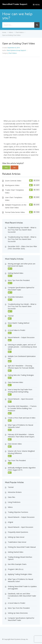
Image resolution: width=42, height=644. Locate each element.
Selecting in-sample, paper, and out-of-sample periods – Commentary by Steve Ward (22, 347)
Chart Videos (12, 53)
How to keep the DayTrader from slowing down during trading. (20, 391)
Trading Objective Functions (18, 512)
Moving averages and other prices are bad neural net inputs (22, 265)
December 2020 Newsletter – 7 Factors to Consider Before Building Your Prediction (22, 408)
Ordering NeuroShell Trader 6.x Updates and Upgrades (22, 588)
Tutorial (11, 316)
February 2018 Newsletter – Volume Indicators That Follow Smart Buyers (21, 436)
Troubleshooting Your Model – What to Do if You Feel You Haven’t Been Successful (22, 230)
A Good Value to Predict (17, 330)
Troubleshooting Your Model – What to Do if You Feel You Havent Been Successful (22, 239)
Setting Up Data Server (16, 537)
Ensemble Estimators (16, 297)
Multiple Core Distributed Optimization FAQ (22, 357)
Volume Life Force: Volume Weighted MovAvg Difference (21, 452)
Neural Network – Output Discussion (21, 337)
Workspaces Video (12, 185)
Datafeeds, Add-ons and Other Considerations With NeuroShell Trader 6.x (22, 596)
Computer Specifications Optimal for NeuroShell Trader (21, 289)
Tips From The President (17, 460)
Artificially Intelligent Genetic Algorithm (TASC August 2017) (22, 469)
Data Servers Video (15, 444)
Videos (10, 507)
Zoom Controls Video (13, 181)
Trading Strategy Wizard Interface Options (20, 558)
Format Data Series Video (15, 212)
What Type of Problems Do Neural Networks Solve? (20, 426)
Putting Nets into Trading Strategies (21, 375)
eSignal (10, 522)
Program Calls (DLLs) (16, 569)
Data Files (11, 497)
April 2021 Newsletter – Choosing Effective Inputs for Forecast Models (21, 367)
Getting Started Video (16, 273)
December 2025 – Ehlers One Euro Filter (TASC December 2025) (22, 248)
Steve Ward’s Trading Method (19, 323)
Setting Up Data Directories (18, 613)
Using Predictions (14, 502)
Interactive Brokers (15, 492)
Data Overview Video (15, 382)
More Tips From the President (19, 280)
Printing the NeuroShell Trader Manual (22, 547)
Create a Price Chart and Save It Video (22, 418)
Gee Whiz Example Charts (17, 564)
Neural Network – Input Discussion (20, 399)
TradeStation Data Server (17, 542)
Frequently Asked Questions (18, 532)
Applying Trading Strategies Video (20, 574)
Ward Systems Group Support (16, 50)
